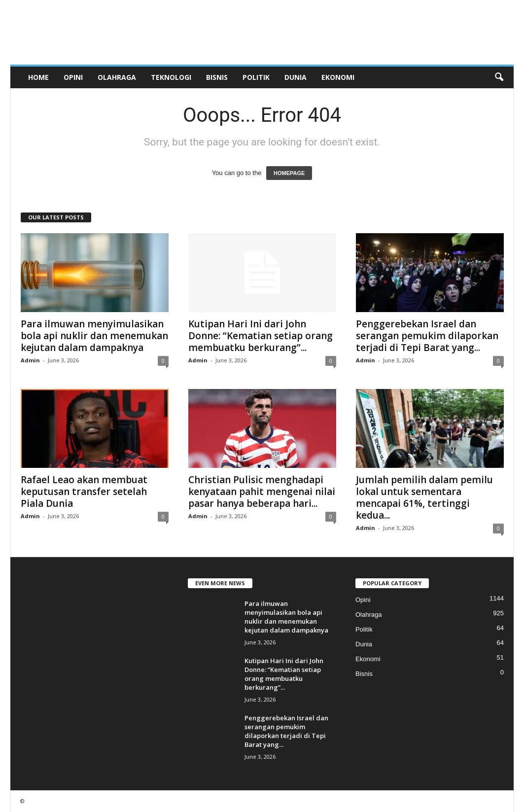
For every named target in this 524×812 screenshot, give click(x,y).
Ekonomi (338, 77)
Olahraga (117, 77)
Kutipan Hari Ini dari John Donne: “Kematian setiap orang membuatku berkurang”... (261, 336)
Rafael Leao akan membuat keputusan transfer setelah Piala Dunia (84, 492)
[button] (499, 77)
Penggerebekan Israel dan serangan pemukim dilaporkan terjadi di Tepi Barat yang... (427, 336)
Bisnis (217, 77)
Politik (256, 77)
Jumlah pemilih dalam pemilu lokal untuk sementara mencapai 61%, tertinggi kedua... (424, 497)
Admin (30, 360)
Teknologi (171, 77)
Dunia (296, 77)
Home (38, 77)
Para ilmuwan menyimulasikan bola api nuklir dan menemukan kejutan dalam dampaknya (94, 336)
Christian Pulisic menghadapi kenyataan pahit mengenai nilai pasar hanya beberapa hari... (262, 492)
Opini (73, 77)
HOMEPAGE (289, 173)
